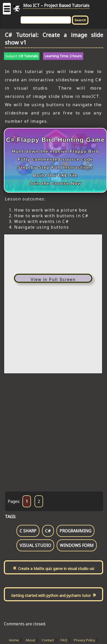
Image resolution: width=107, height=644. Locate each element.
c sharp (28, 531)
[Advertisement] (51, 427)
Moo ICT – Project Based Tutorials (56, 5)
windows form (77, 545)
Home (14, 640)
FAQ (64, 640)
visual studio (35, 545)
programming (75, 531)
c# (48, 531)
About (30, 640)
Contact (48, 640)
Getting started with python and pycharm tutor (51, 595)
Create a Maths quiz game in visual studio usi (56, 569)
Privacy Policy (85, 640)
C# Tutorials (28, 56)
